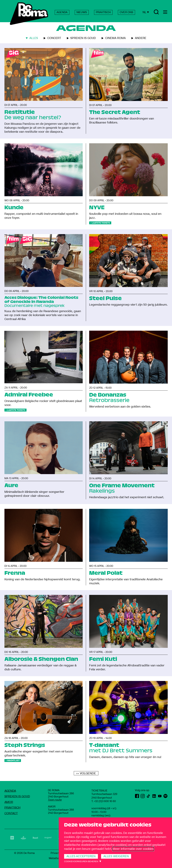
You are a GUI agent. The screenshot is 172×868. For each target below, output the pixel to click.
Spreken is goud (83, 38)
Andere (141, 38)
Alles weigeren (116, 856)
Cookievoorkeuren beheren (81, 861)
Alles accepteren (81, 856)
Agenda (10, 791)
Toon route (55, 800)
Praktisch (12, 808)
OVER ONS (126, 12)
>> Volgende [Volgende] (86, 773)
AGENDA (62, 12)
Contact (11, 813)
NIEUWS (82, 12)
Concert (54, 38)
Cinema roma (115, 38)
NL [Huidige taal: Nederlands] (146, 12)
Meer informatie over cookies (133, 849)
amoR (9, 802)
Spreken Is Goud (17, 796)
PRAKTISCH (103, 12)
